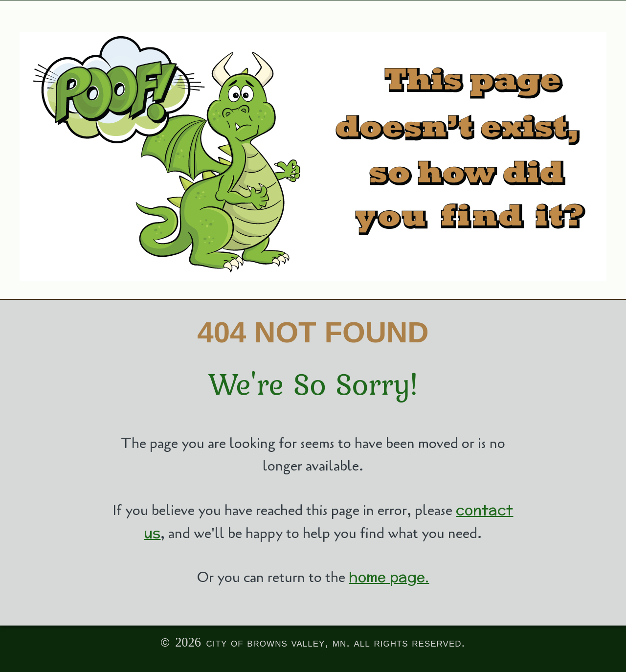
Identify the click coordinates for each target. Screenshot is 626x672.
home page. (389, 577)
